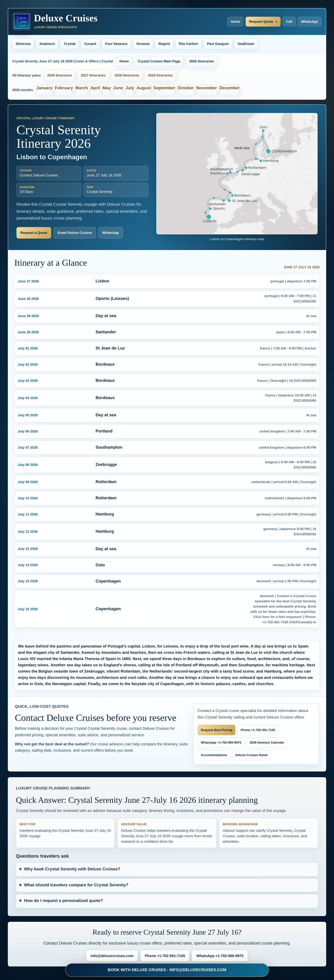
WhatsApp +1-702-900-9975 (221, 743)
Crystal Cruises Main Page (159, 61)
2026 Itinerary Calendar (267, 743)
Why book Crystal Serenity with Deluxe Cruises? (72, 869)
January (44, 88)
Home (235, 22)
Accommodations (214, 755)
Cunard (90, 44)
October (186, 88)
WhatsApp (309, 22)
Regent (164, 44)
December (229, 88)
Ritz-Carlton (188, 44)
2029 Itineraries (160, 75)
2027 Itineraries (93, 75)
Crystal (70, 44)
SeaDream (246, 44)
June (118, 88)
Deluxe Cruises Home (251, 755)
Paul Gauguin (218, 44)
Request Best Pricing (217, 730)
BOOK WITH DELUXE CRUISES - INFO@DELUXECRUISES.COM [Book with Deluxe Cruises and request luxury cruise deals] (167, 970)
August (144, 88)
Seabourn (47, 44)
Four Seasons (116, 44)
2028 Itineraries (127, 75)
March (82, 88)
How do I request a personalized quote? (63, 901)
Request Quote (261, 22)
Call (289, 22)
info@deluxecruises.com (112, 956)
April (95, 88)
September (165, 88)
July (130, 88)
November (207, 88)
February (64, 88)
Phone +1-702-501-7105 (258, 730)
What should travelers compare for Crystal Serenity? (76, 885)
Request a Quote (34, 233)
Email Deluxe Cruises (75, 233)
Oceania (143, 44)
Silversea (23, 44)
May (107, 88)
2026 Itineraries (202, 61)
